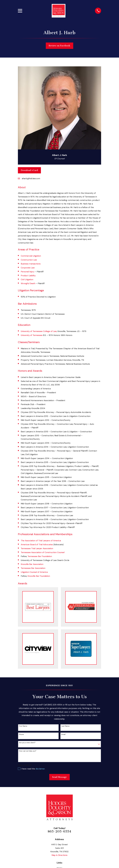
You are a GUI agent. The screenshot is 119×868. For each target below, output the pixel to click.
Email (63, 734)
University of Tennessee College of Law (39, 331)
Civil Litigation (27, 279)
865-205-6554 (59, 831)
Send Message (59, 777)
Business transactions (31, 264)
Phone (21, 734)
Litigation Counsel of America (34, 572)
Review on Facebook (59, 46)
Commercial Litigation (31, 256)
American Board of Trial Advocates (37, 544)
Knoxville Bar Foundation (39, 576)
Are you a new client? (27, 743)
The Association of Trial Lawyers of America (41, 541)
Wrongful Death (28, 283)
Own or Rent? (25, 765)
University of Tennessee (32, 335)
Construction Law (29, 260)
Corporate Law (28, 268)
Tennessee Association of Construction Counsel (43, 552)
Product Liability (28, 276)
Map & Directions (59, 855)
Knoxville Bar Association (32, 564)
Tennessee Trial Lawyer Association (37, 548)
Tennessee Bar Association (33, 568)
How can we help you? (28, 751)
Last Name (65, 726)
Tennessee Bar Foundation (40, 556)
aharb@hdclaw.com (31, 178)
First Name (23, 726)
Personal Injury (28, 272)
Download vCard (29, 170)
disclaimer (40, 769)
